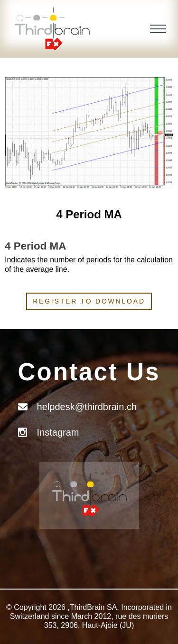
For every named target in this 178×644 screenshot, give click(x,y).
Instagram (58, 432)
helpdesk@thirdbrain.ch (87, 407)
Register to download (89, 301)
